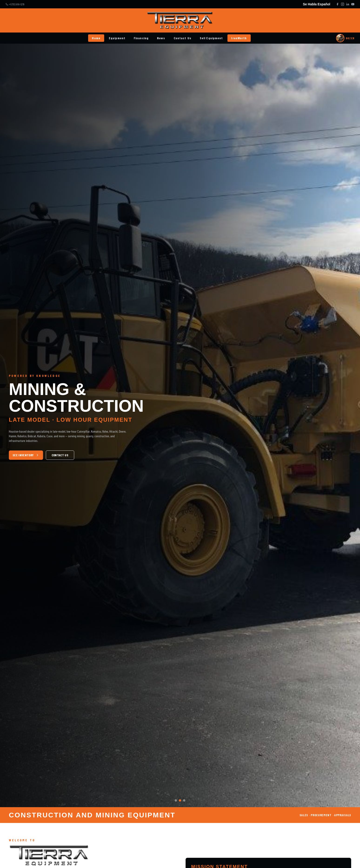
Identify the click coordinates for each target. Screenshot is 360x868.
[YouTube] (353, 4)
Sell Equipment (211, 38)
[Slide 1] (176, 800)
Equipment (117, 38)
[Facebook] (337, 4)
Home (96, 38)
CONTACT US (60, 455)
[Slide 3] (184, 800)
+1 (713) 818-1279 (17, 4)
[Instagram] (343, 4)
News (161, 38)
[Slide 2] (180, 800)
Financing (141, 38)
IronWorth (239, 38)
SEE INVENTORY (26, 455)
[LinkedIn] (348, 4)
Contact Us (183, 38)
